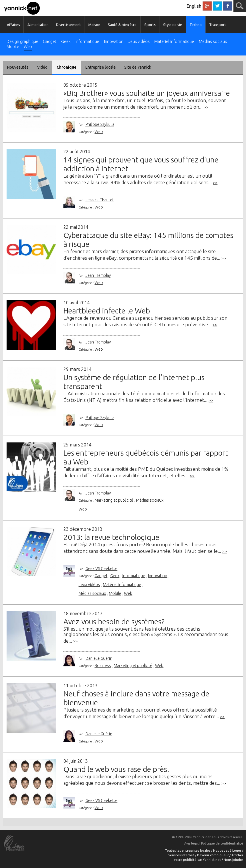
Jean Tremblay (98, 275)
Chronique (67, 67)
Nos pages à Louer (228, 851)
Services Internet (182, 855)
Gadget (50, 42)
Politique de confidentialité (222, 843)
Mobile (13, 47)
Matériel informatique (174, 42)
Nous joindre (233, 860)
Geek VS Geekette (101, 569)
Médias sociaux (213, 42)
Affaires (13, 25)
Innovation (114, 42)
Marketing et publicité (114, 500)
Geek (66, 42)
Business (103, 666)
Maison (94, 25)
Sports (150, 25)
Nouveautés (18, 67)
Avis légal (191, 843)
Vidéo (42, 67)
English (194, 6)
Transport (218, 25)
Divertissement (68, 25)
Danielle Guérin (99, 658)
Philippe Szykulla (100, 124)
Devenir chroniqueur (213, 855)
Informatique (87, 42)
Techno (196, 25)
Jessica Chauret (100, 200)
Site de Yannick (138, 67)
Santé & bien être (122, 25)
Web (28, 47)
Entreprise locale (101, 67)
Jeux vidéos (139, 42)
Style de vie (173, 25)
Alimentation (38, 25)
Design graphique (22, 42)
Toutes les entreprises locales (188, 851)
